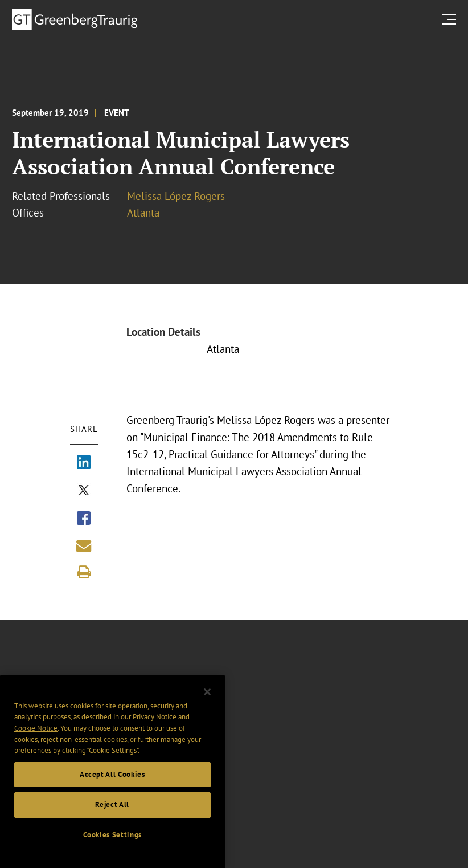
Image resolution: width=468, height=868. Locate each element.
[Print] (84, 572)
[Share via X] (84, 491)
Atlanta (143, 213)
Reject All (112, 820)
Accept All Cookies (112, 790)
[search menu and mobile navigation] (451, 19)
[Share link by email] (84, 546)
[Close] (207, 707)
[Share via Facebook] (84, 519)
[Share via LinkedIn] (84, 463)
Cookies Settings (113, 850)
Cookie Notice (36, 743)
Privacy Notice (155, 732)
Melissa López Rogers (176, 196)
